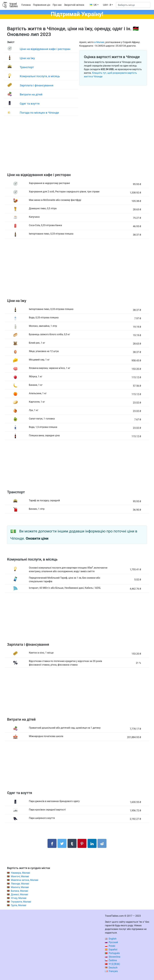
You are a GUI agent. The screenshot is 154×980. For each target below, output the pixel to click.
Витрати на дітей (31, 94)
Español (111, 950)
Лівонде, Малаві (20, 884)
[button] (108, 5)
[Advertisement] (77, 147)
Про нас (57, 5)
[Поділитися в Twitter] (62, 843)
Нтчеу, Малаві (19, 898)
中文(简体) (112, 964)
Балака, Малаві (19, 891)
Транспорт (27, 67)
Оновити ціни (37, 538)
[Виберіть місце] (133, 5)
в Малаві (99, 42)
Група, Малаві (18, 905)
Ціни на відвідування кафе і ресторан (45, 49)
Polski (110, 946)
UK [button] (93, 5)
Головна (26, 5)
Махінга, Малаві (20, 887)
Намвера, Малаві (20, 873)
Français (111, 971)
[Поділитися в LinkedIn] (92, 843)
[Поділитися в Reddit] (102, 843)
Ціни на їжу (27, 58)
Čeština (111, 960)
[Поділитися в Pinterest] (82, 843)
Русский (112, 942)
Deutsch (111, 968)
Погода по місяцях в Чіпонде (39, 113)
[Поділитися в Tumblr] (72, 843)
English (111, 939)
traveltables (14, 5)
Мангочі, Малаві (20, 876)
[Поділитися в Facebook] (52, 843)
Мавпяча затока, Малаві (25, 880)
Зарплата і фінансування (36, 85)
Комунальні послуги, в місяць (40, 76)
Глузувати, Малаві (21, 902)
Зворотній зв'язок (74, 5)
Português (112, 953)
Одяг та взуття (30, 104)
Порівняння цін (42, 5)
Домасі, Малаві (19, 894)
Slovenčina (113, 957)
